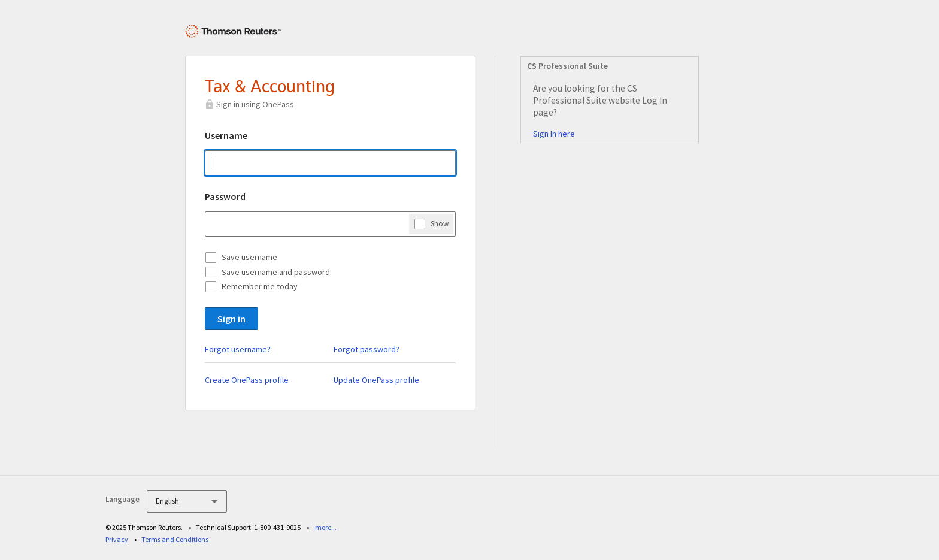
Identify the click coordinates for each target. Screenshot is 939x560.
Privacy (117, 539)
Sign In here (554, 134)
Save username (249, 257)
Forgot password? (366, 349)
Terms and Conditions (175, 539)
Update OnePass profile (376, 380)
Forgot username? (238, 349)
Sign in (231, 319)
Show (440, 223)
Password (225, 196)
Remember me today (260, 286)
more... (326, 527)
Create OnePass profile (247, 380)
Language (122, 499)
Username (226, 135)
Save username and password (276, 272)
